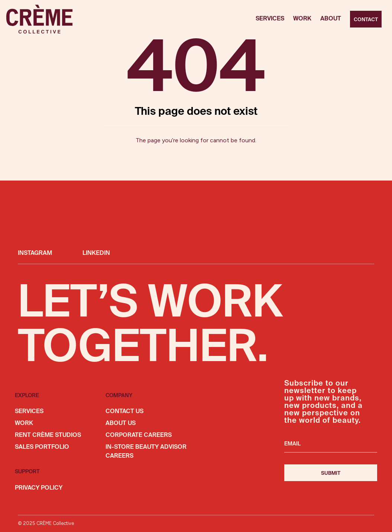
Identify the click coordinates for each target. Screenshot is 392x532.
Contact (366, 20)
